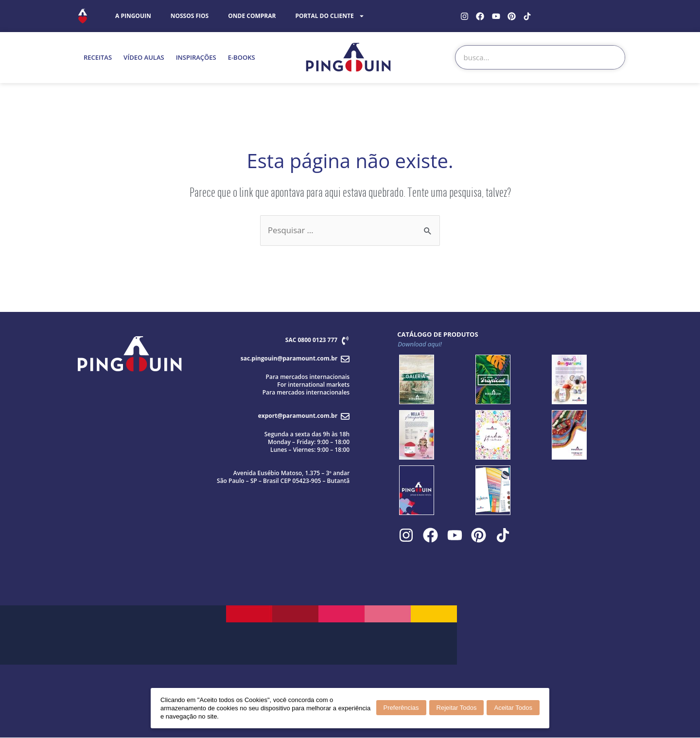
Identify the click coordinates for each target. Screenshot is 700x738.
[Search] (612, 57)
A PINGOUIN (133, 16)
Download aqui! (420, 344)
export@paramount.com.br (298, 416)
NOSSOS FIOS (190, 16)
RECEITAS (98, 57)
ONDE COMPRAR (252, 16)
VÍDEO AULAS (144, 57)
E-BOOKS (242, 57)
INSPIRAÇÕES (196, 57)
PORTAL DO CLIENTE (330, 16)
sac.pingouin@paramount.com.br (289, 358)
